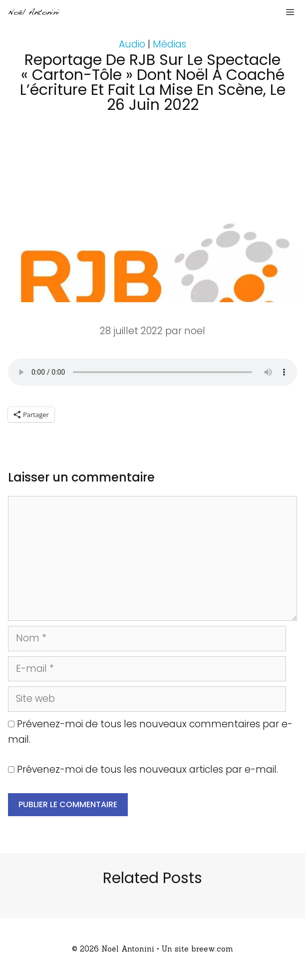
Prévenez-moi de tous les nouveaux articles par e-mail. (148, 769)
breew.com (212, 949)
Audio (132, 44)
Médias (169, 44)
